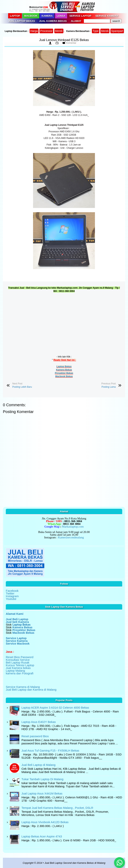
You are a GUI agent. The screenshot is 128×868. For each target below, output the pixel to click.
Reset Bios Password (20, 657)
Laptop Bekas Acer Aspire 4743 (42, 836)
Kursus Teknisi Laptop (20, 665)
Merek (59, 31)
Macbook (31, 16)
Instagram (12, 596)
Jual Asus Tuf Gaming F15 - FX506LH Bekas (50, 750)
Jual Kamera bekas (18, 668)
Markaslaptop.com (73, 527)
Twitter (10, 593)
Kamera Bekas (64, 370)
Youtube (11, 599)
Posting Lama (109, 387)
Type (96, 31)
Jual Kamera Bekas (53, 21)
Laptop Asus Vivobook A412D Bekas (45, 822)
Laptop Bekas (64, 367)
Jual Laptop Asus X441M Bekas (42, 793)
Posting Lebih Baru (22, 387)
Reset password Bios (35, 736)
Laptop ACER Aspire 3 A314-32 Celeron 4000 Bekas (55, 708)
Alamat (76, 21)
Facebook (12, 591)
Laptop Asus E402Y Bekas (39, 722)
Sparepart (117, 31)
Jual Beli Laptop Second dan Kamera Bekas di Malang (75, 863)
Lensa (61, 16)
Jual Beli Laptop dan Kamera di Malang (31, 690)
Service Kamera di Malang (23, 687)
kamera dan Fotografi (20, 673)
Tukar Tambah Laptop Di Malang (42, 779)
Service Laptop (80, 16)
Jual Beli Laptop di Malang (38, 765)
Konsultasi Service (18, 660)
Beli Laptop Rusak (18, 662)
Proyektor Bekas (64, 373)
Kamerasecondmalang (71, 537)
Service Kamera (107, 16)
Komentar (71, 43)
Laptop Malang (15, 671)
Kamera (47, 16)
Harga (34, 31)
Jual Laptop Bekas (22, 21)
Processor (46, 31)
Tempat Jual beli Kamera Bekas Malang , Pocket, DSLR (57, 808)
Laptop (15, 16)
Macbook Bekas (64, 376)
